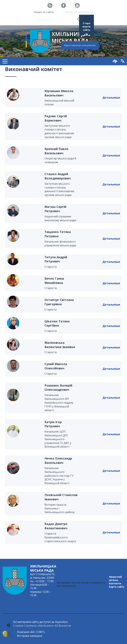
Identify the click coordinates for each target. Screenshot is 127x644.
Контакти (115, 583)
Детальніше (111, 98)
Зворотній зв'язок (115, 578)
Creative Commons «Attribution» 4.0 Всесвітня (42, 626)
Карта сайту (117, 587)
